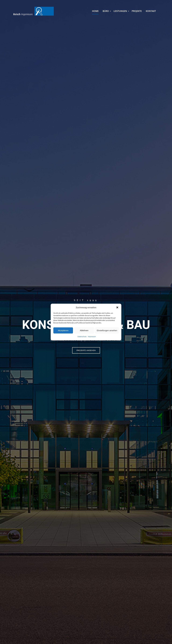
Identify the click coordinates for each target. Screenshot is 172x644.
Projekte (137, 11)
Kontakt (151, 11)
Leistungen (121, 12)
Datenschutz (82, 336)
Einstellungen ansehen (107, 330)
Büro (106, 12)
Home (95, 11)
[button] (117, 307)
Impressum (92, 336)
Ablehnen (84, 330)
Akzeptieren (63, 330)
